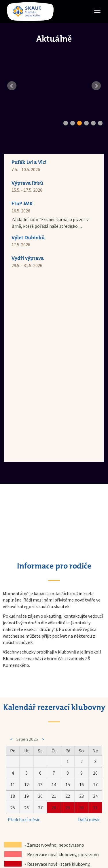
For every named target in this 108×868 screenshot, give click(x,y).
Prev (12, 86)
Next (96, 86)
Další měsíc (89, 634)
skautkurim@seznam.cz (64, 809)
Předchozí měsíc (24, 634)
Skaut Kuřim (52, 822)
